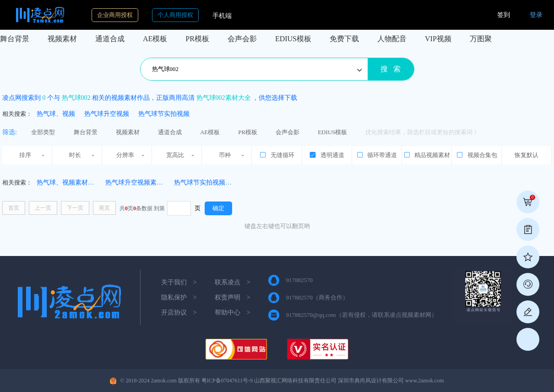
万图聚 (481, 39)
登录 (536, 15)
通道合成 (110, 39)
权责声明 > (233, 297)
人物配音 (392, 39)
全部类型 (43, 132)
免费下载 (344, 39)
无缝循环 (277, 155)
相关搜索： (17, 114)
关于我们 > (179, 282)
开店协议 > (179, 313)
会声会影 (242, 39)
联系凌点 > (233, 282)
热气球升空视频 (107, 114)
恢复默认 (527, 155)
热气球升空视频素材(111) (141, 182)
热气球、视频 (56, 114)
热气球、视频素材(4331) (71, 182)
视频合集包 (476, 155)
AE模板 (155, 39)
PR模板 (197, 39)
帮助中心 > (233, 313)
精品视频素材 (427, 155)
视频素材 (62, 39)
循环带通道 (377, 155)
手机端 (222, 16)
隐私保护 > (179, 297)
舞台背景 (15, 39)
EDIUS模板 (293, 39)
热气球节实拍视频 (164, 114)
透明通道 (326, 155)
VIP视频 (438, 39)
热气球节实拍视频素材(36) (211, 182)
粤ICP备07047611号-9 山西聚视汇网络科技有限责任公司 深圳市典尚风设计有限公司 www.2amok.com (323, 381)
